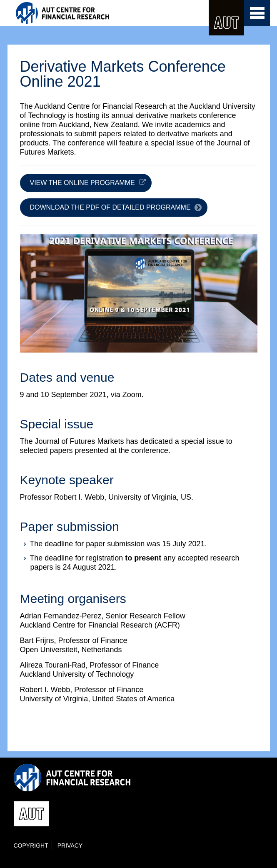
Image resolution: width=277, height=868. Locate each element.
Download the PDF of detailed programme (110, 207)
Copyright (31, 845)
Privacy (70, 845)
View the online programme (82, 183)
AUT (226, 18)
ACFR (82, 13)
